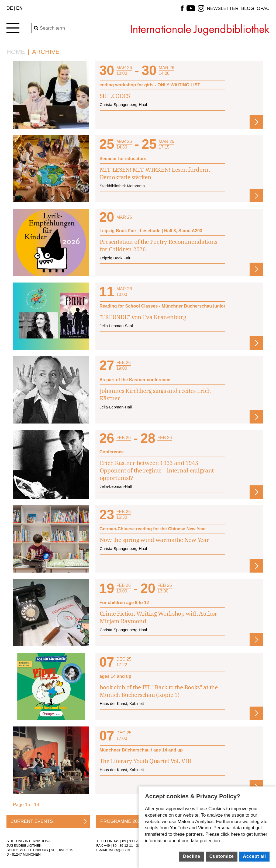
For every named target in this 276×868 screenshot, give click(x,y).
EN (19, 8)
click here (230, 834)
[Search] (69, 28)
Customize (222, 856)
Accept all (254, 856)
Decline (192, 856)
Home (16, 52)
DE (10, 8)
